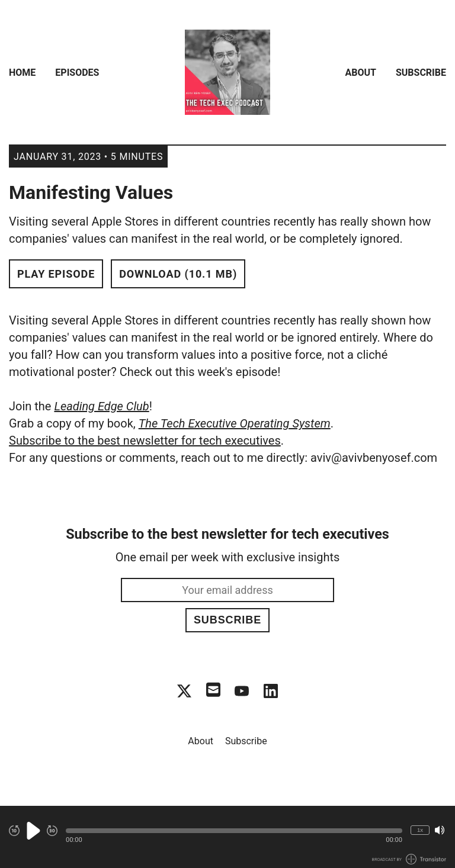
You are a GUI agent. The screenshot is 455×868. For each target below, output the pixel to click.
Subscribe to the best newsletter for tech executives (145, 441)
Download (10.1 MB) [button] (178, 274)
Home (22, 73)
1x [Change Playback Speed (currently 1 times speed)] (420, 830)
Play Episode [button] (56, 274)
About (361, 73)
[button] (234, 831)
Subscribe (421, 73)
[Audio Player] (227, 837)
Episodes (77, 73)
